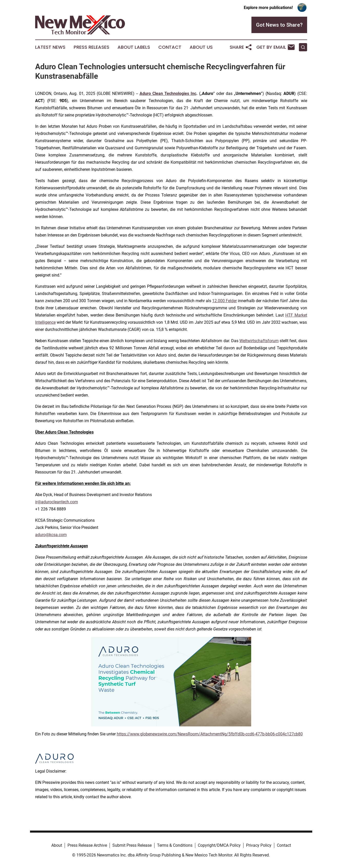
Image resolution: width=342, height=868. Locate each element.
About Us (201, 47)
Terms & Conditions (175, 845)
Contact (170, 47)
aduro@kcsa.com (51, 535)
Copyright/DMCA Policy (219, 845)
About (57, 845)
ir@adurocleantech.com (57, 502)
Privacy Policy (259, 845)
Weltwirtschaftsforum (259, 341)
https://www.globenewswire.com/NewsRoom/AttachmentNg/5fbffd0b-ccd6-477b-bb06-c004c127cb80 (210, 734)
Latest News (50, 47)
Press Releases (91, 47)
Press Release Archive (87, 845)
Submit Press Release (132, 845)
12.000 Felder (224, 301)
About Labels (134, 47)
